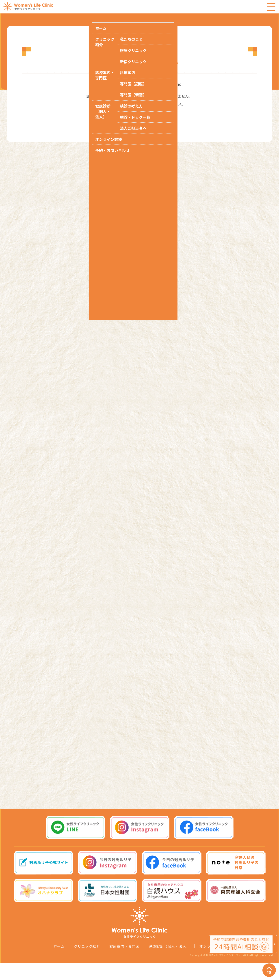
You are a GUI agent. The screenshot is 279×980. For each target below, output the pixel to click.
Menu (271, 7)
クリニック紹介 (87, 963)
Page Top (266, 967)
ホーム (59, 963)
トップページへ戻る (139, 116)
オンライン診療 (212, 963)
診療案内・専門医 (124, 963)
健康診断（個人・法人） (169, 963)
